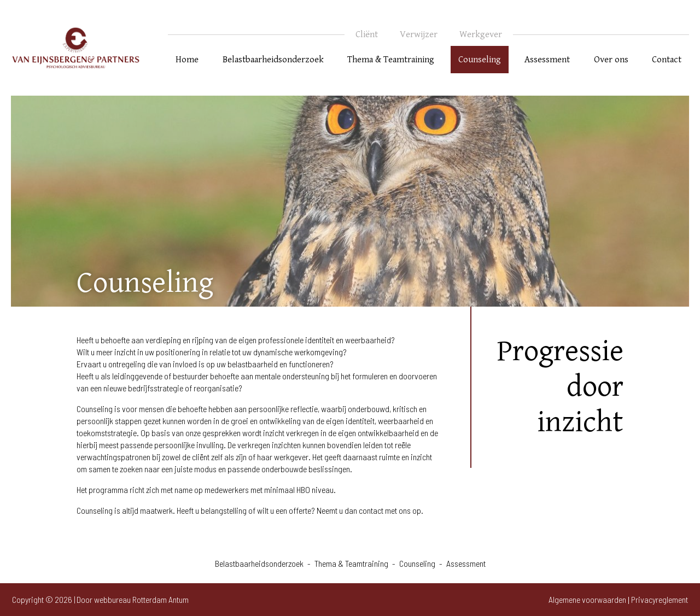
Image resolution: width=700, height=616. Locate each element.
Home (187, 60)
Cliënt (367, 34)
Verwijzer (419, 34)
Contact (667, 60)
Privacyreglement (660, 599)
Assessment (547, 60)
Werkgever (481, 34)
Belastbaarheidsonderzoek (273, 60)
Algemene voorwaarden (587, 599)
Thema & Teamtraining (391, 60)
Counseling (480, 60)
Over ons (611, 60)
